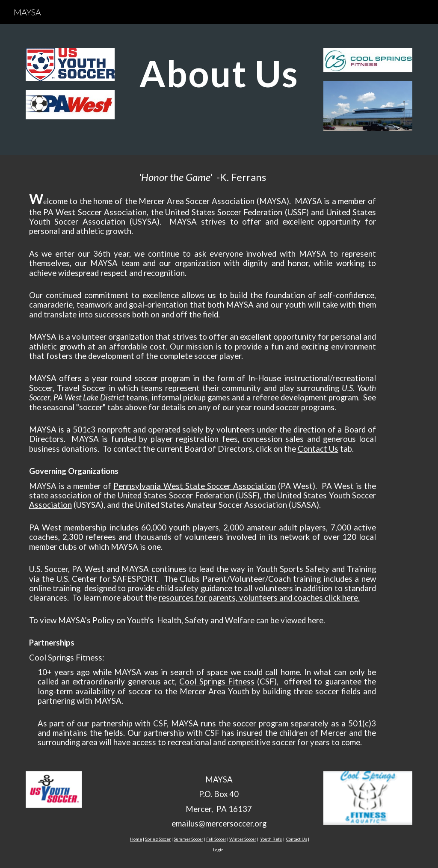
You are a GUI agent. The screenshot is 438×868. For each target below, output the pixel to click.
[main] (219, 73)
